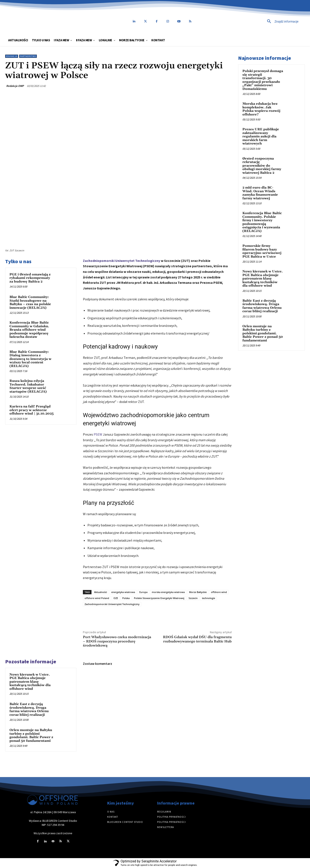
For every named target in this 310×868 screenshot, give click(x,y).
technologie (208, 598)
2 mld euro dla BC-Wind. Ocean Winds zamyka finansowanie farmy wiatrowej (260, 193)
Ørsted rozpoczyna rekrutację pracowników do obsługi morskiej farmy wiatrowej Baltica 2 (262, 166)
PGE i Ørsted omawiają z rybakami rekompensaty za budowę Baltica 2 (30, 278)
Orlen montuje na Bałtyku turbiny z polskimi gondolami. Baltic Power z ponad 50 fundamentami (31, 735)
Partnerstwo (28, 56)
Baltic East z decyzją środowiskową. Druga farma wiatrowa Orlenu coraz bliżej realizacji (29, 709)
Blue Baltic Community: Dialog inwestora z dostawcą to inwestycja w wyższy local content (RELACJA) (30, 359)
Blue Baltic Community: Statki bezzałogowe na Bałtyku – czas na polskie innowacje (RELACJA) (30, 302)
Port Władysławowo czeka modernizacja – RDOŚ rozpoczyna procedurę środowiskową (117, 641)
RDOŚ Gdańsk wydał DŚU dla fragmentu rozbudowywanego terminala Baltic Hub (197, 639)
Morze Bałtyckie (198, 592)
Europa (143, 592)
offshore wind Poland (97, 598)
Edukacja (12, 56)
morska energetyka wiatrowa (168, 592)
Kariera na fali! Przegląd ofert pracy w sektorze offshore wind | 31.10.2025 (32, 410)
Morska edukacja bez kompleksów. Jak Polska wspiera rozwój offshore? (261, 109)
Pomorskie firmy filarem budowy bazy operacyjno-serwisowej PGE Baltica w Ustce (262, 251)
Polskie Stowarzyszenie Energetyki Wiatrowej (159, 598)
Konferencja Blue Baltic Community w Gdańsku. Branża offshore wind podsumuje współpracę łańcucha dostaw (29, 330)
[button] (253, 22)
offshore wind (219, 592)
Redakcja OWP (15, 86)
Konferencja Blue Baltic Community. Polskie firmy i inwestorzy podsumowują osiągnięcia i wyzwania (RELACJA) (262, 222)
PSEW (98, 434)
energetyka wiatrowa (123, 592)
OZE (116, 598)
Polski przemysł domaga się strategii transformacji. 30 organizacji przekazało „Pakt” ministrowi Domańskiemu (263, 80)
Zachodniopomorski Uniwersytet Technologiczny (122, 261)
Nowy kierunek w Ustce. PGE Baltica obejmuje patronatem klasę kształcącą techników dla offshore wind (30, 682)
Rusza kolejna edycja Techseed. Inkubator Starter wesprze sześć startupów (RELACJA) (28, 386)
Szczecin (193, 598)
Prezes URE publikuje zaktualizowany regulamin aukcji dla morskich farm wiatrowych (261, 136)
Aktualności (101, 592)
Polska (126, 598)
